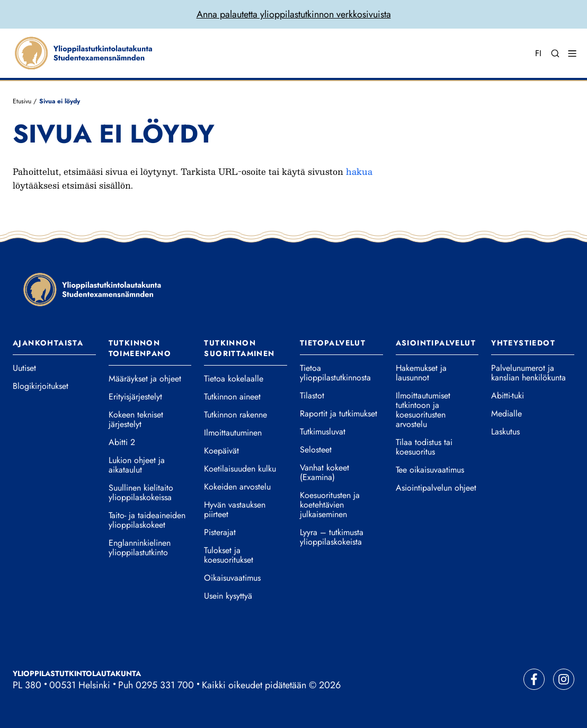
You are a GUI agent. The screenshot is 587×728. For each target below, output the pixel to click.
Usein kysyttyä (228, 596)
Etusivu (22, 101)
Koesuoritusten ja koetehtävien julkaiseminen (330, 505)
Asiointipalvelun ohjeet (436, 488)
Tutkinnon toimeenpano (140, 348)
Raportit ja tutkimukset (339, 414)
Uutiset (24, 368)
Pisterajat (220, 532)
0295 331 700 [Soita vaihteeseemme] (165, 685)
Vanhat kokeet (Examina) (324, 473)
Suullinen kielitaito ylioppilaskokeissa (141, 493)
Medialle (506, 414)
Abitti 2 (122, 442)
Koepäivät (221, 451)
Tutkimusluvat (323, 432)
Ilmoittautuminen (233, 433)
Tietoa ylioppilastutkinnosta (335, 373)
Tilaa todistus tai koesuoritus (424, 447)
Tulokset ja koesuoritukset (229, 555)
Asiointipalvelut (436, 343)
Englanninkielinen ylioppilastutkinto (140, 548)
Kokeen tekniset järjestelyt (136, 420)
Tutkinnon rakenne (235, 415)
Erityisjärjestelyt (135, 397)
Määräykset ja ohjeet (145, 379)
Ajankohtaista (48, 343)
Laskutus (505, 432)
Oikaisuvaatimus (232, 578)
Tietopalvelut (333, 343)
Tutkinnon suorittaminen (239, 348)
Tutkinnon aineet (232, 397)
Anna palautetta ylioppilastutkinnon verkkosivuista (294, 14)
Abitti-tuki (508, 396)
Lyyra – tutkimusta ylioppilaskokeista (332, 537)
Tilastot (312, 396)
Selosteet (316, 450)
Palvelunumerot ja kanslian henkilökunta (528, 373)
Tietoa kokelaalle (234, 379)
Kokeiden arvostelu (237, 487)
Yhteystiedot (523, 343)
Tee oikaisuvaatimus (430, 470)
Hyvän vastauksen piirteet (235, 510)
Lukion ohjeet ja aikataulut (137, 465)
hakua (359, 171)
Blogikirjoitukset (41, 386)
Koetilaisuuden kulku (240, 469)
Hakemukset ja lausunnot (421, 373)
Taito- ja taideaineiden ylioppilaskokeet (147, 520)
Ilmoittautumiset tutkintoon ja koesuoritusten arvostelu (423, 410)
